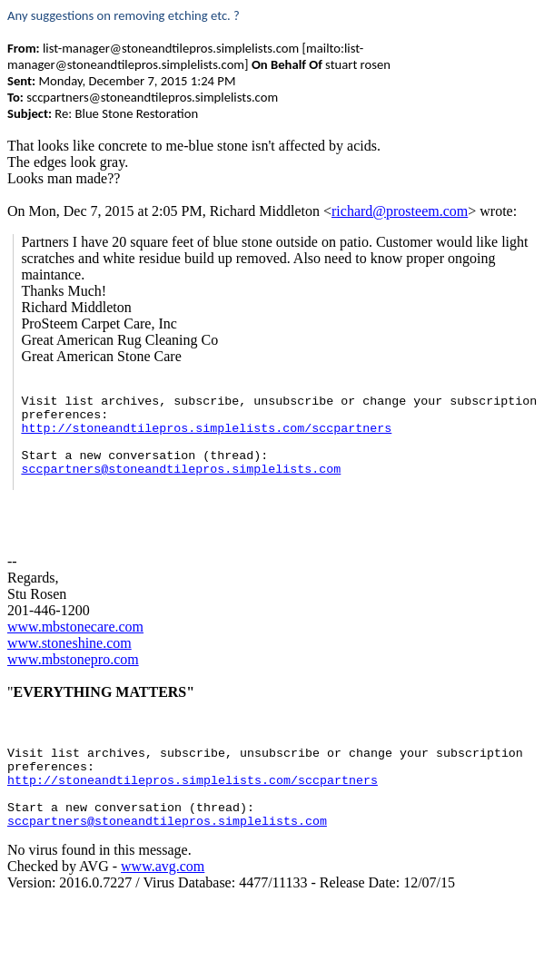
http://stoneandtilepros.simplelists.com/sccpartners (206, 429)
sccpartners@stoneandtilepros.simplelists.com (181, 470)
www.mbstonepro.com (73, 659)
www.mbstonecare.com (75, 627)
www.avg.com (163, 866)
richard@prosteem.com (400, 211)
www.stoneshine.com (69, 643)
